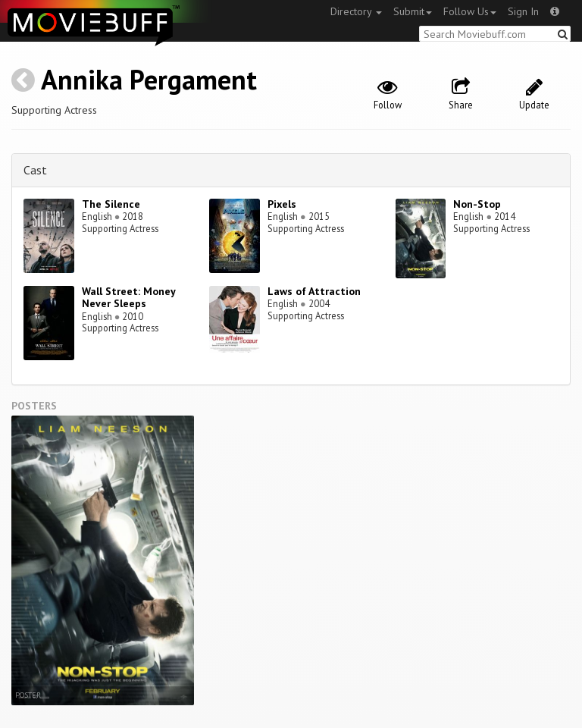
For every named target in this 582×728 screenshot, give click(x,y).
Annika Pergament (149, 79)
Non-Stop (477, 204)
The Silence (111, 204)
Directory (356, 11)
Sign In (523, 11)
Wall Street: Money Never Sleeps (128, 298)
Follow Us (470, 11)
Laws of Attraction (314, 291)
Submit (413, 11)
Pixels (282, 204)
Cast (35, 170)
